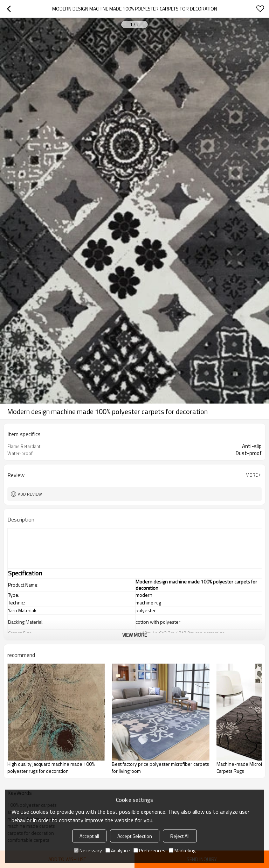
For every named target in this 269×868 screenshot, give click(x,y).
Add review (30, 494)
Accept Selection (135, 836)
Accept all (89, 836)
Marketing (182, 850)
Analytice (118, 850)
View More (134, 635)
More (252, 475)
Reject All (180, 836)
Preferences (149, 850)
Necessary (88, 850)
